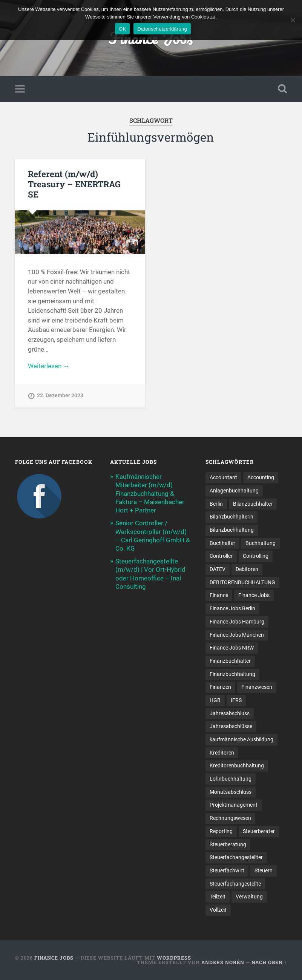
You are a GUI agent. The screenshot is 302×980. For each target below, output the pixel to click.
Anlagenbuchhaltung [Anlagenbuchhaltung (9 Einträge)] (234, 491)
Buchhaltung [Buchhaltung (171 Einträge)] (261, 543)
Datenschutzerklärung (162, 29)
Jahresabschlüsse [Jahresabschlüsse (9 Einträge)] (231, 726)
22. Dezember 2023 (60, 396)
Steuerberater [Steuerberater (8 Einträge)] (259, 831)
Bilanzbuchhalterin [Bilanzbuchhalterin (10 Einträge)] (231, 517)
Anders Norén (223, 962)
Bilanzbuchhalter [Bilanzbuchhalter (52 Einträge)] (253, 504)
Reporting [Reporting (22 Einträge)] (221, 831)
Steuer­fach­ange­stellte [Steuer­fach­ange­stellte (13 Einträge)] (235, 884)
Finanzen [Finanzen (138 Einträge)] (220, 687)
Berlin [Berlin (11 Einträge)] (216, 504)
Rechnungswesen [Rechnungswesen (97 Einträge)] (230, 818)
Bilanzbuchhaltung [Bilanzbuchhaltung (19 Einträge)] (232, 530)
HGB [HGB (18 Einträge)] (215, 700)
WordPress (174, 958)
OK (122, 29)
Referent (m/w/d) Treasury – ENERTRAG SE (74, 184)
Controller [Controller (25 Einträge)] (221, 556)
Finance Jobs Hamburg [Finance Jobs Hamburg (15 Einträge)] (237, 622)
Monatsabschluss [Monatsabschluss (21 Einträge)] (231, 792)
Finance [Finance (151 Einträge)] (219, 595)
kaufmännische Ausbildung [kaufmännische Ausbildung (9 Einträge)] (241, 739)
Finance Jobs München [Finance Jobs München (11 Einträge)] (237, 635)
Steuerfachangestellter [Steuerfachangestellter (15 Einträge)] (236, 857)
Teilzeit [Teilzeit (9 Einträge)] (218, 897)
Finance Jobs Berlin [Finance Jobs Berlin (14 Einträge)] (232, 608)
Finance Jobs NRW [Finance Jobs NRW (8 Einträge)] (232, 648)
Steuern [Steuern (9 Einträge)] (264, 870)
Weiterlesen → (49, 366)
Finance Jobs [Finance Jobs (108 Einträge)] (254, 595)
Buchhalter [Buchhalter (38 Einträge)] (222, 543)
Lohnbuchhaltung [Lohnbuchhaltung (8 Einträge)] (231, 779)
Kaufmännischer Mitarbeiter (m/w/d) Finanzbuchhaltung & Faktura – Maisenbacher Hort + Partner (150, 493)
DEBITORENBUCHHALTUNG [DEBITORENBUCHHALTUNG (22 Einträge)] (242, 582)
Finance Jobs (54, 958)
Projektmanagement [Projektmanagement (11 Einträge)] (234, 805)
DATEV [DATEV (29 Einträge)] (218, 569)
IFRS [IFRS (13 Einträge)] (236, 700)
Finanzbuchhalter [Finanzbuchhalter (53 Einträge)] (230, 661)
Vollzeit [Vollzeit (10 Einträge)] (218, 910)
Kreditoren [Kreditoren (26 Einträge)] (222, 753)
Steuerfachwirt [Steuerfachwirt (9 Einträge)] (227, 870)
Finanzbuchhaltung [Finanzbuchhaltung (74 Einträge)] (232, 674)
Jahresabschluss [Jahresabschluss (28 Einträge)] (230, 713)
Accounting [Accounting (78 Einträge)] (261, 477)
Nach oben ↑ (269, 962)
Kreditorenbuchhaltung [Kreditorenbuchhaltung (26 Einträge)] (237, 765)
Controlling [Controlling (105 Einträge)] (256, 556)
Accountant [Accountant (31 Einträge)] (223, 477)
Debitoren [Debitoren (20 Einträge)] (247, 569)
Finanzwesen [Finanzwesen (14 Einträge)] (257, 687)
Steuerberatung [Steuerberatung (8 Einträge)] (228, 844)
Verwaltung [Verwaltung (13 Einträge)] (249, 897)
